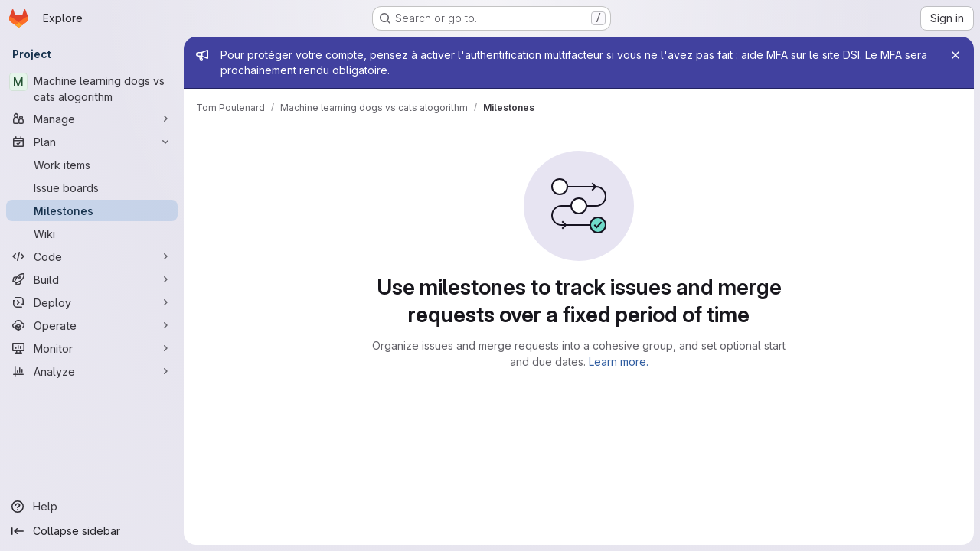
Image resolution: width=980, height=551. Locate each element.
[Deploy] (92, 302)
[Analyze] (92, 371)
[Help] (92, 507)
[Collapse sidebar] (92, 531)
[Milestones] (92, 210)
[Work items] (92, 165)
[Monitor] (92, 348)
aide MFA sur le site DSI (800, 55)
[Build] (92, 279)
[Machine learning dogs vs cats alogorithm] (92, 89)
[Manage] (92, 119)
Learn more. (619, 362)
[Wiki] (92, 233)
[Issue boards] (92, 187)
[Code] (92, 256)
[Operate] (92, 325)
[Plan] (92, 142)
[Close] (955, 55)
